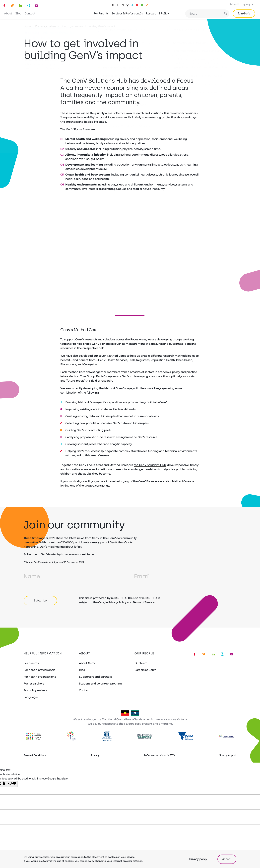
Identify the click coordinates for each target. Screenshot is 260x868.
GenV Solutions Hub (99, 81)
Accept (227, 859)
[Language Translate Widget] (241, 4)
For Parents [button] (101, 14)
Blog (18, 14)
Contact (30, 14)
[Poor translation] (12, 784)
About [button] (8, 14)
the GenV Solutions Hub (150, 465)
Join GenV (244, 14)
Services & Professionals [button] (127, 14)
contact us (102, 486)
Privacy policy (198, 859)
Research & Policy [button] (157, 14)
